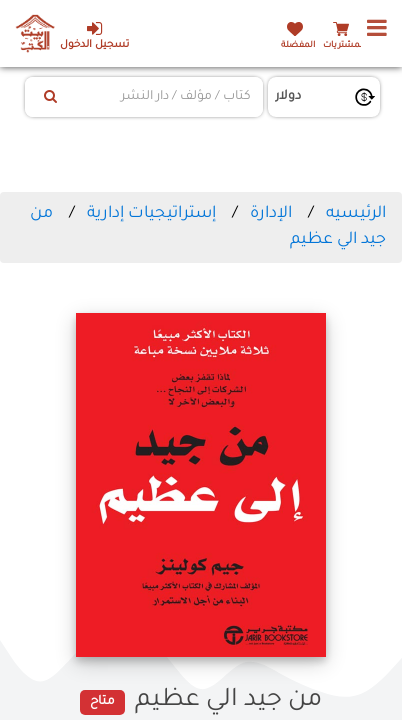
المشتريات (344, 45)
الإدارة (271, 214)
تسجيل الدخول (94, 35)
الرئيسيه (356, 214)
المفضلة (298, 45)
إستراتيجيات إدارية (151, 214)
